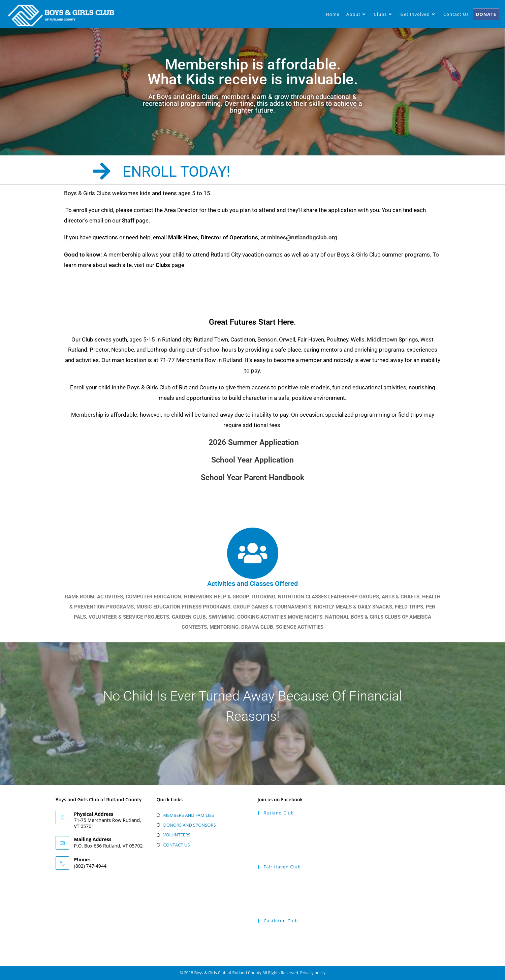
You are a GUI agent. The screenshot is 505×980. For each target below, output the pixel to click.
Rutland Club (279, 813)
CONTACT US (177, 845)
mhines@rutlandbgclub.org (302, 237)
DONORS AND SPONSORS (190, 825)
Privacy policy (313, 973)
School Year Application (252, 460)
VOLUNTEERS (177, 835)
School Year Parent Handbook (252, 478)
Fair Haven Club (282, 867)
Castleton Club (281, 921)
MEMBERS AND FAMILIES (189, 815)
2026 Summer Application (254, 442)
